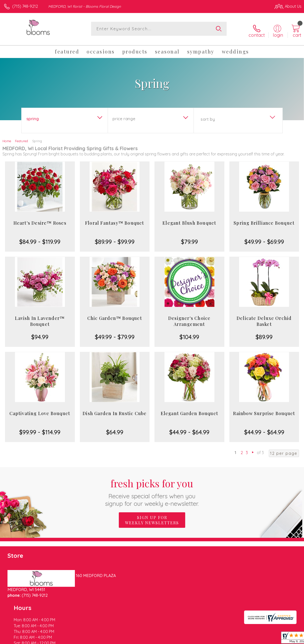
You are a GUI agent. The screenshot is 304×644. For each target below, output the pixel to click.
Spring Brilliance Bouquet (264, 219)
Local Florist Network (252, 639)
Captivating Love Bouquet (40, 410)
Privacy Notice (217, 639)
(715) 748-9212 (25, 6)
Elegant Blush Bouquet (189, 219)
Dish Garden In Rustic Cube (115, 410)
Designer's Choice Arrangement (189, 318)
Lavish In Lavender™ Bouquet (40, 318)
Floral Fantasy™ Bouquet (115, 219)
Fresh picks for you (152, 488)
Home (7, 137)
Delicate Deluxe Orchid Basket (264, 318)
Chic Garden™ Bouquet (115, 315)
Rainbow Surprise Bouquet (264, 410)
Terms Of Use (187, 639)
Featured (21, 137)
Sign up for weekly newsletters (152, 517)
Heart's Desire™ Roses (40, 219)
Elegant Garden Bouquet (189, 410)
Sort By (208, 116)
